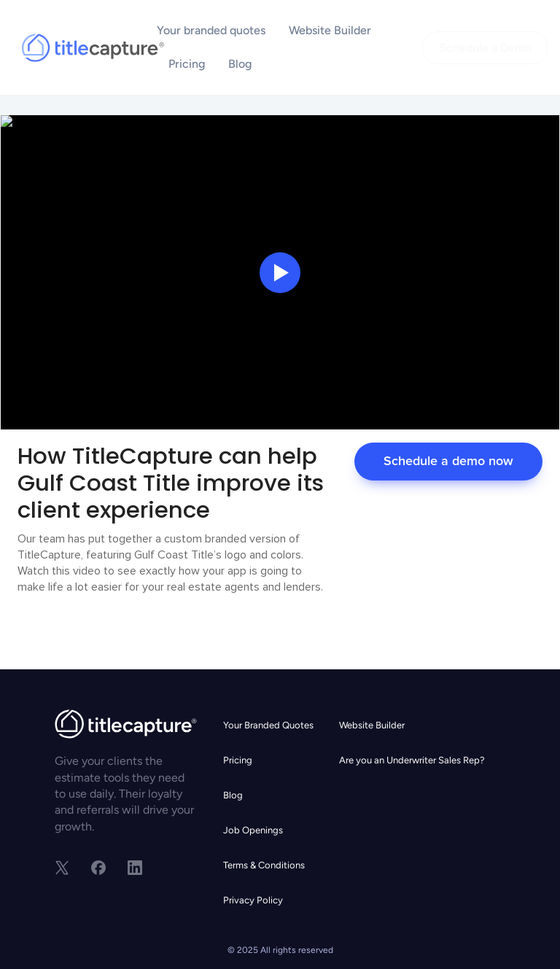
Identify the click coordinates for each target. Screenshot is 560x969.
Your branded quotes (211, 30)
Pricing (187, 64)
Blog (240, 64)
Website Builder (330, 30)
